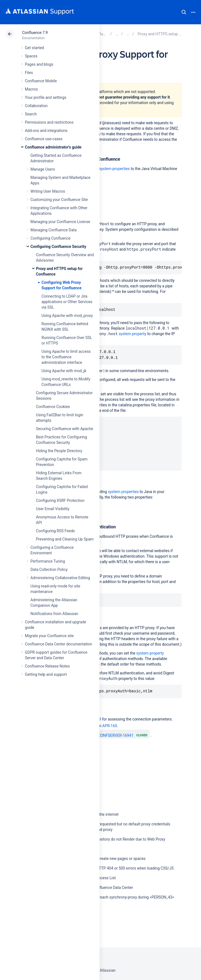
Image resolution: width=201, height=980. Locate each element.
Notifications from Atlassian (54, 614)
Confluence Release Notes (47, 666)
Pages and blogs (39, 64)
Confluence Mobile (41, 81)
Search (184, 12)
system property (132, 334)
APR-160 (110, 726)
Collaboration (36, 106)
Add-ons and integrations (46, 131)
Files (29, 73)
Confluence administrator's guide (53, 147)
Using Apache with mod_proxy (67, 316)
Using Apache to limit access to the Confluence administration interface (66, 357)
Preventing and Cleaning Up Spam (65, 539)
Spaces (31, 56)
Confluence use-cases (44, 139)
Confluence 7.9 (35, 33)
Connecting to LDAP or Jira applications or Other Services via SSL (67, 302)
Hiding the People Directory (59, 451)
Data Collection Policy (49, 570)
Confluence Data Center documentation (58, 644)
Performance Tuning (48, 561)
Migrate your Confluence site (49, 636)
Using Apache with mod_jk (64, 371)
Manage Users (43, 169)
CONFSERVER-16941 (113, 735)
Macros (31, 89)
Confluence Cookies (53, 407)
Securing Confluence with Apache (65, 429)
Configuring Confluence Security (58, 247)
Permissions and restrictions (49, 122)
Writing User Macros (48, 191)
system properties (114, 169)
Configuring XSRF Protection (60, 500)
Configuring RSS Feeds (55, 531)
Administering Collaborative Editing (60, 578)
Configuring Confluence (50, 238)
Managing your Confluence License (60, 222)
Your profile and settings (46, 97)
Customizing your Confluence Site (59, 200)
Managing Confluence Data (53, 230)
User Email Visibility (53, 509)
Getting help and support (46, 674)
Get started (34, 48)
